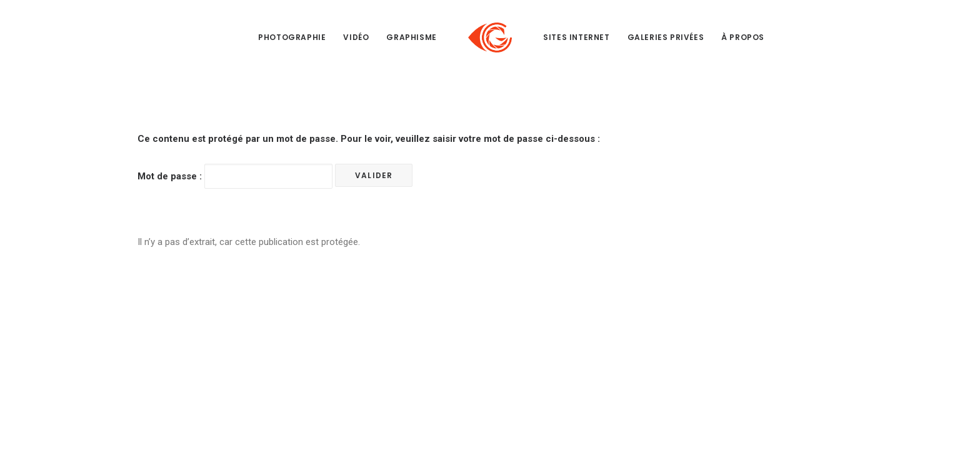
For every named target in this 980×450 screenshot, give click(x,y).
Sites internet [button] (576, 37)
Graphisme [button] (411, 37)
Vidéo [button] (356, 37)
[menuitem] (292, 37)
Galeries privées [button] (666, 37)
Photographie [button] (292, 37)
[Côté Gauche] (490, 37)
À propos (743, 37)
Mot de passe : (235, 176)
